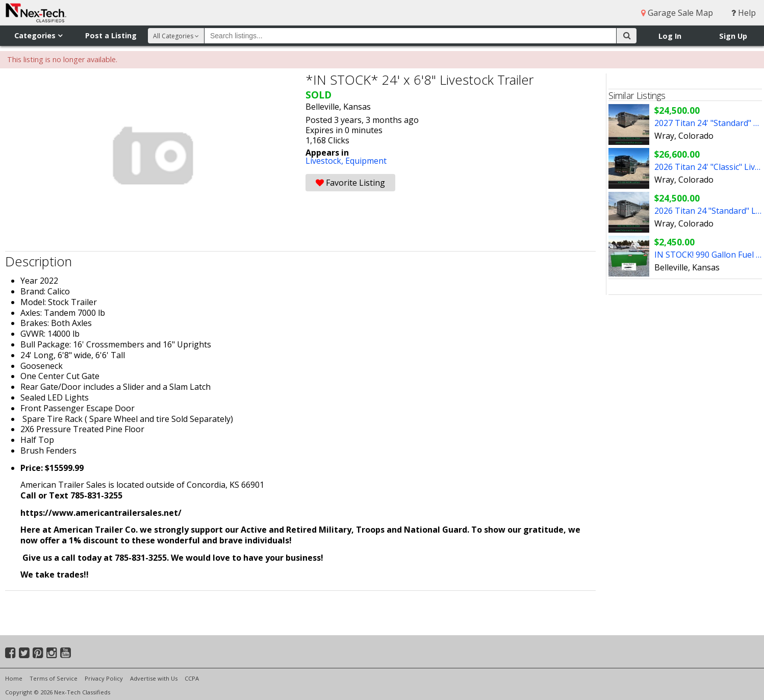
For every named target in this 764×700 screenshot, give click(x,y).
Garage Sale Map (677, 13)
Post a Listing (111, 35)
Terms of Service (54, 678)
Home (14, 678)
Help (744, 13)
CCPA (192, 678)
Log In (670, 36)
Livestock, (325, 161)
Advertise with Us (154, 678)
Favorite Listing (350, 183)
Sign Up (733, 36)
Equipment (366, 161)
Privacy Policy (104, 678)
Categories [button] (38, 35)
